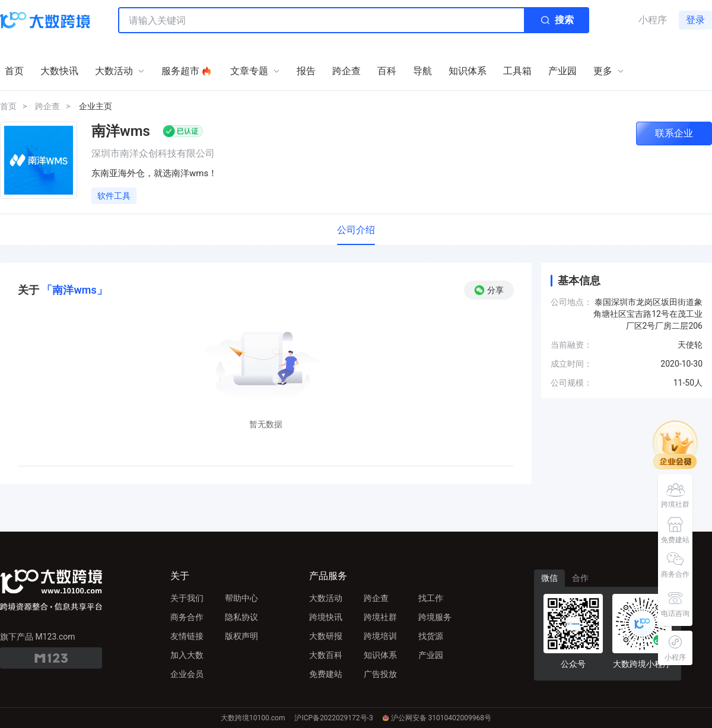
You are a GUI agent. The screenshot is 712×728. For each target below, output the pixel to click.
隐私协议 (241, 617)
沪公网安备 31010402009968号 (437, 718)
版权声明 (241, 636)
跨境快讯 (326, 617)
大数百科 (326, 655)
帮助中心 (241, 598)
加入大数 (187, 655)
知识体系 (380, 655)
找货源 (431, 636)
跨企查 (47, 106)
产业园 (431, 655)
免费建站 (326, 674)
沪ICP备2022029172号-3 (333, 718)
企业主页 (96, 106)
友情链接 (187, 636)
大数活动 (326, 598)
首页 (8, 106)
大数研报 (326, 636)
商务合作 (187, 617)
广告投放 (380, 674)
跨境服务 (435, 617)
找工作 (431, 598)
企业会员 (187, 674)
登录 (695, 20)
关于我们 (187, 598)
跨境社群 (380, 617)
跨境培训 (380, 636)
